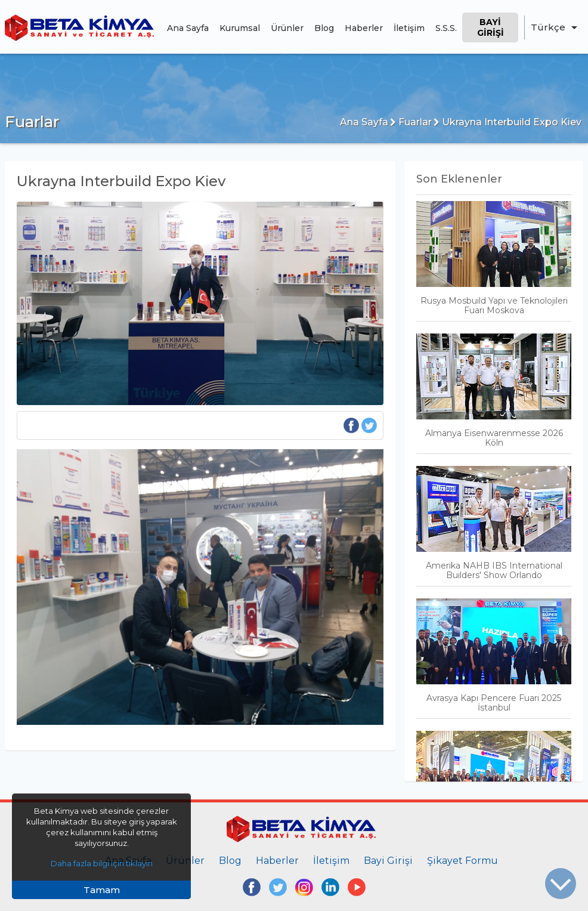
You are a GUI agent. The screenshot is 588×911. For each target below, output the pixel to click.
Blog (324, 28)
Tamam (102, 890)
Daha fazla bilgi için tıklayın (102, 863)
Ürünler (287, 28)
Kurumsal (240, 28)
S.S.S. (446, 28)
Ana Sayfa (188, 28)
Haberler (364, 28)
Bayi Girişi (490, 27)
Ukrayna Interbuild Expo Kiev (507, 122)
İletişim (409, 28)
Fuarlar (411, 122)
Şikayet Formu (462, 861)
